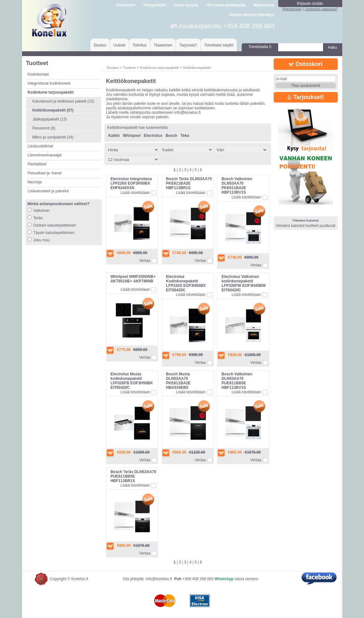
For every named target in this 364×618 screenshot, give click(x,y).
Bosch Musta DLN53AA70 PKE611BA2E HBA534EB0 (178, 381)
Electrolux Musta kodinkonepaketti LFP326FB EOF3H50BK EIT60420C (132, 381)
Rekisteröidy (292, 9)
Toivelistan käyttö (219, 45)
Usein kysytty (186, 5)
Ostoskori (306, 64)
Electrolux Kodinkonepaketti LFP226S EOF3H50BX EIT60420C (186, 283)
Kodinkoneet (38, 74)
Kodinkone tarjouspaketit (159, 68)
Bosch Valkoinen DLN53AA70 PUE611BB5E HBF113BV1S (237, 381)
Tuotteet (129, 68)
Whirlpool (132, 136)
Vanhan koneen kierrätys (251, 15)
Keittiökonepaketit (197, 68)
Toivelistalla (260, 47)
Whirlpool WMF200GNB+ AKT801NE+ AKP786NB (133, 279)
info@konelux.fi (159, 579)
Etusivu (100, 45)
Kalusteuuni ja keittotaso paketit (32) (63, 101)
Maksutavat (264, 5)
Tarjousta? (188, 45)
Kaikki (114, 136)
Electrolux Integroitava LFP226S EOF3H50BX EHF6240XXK (131, 183)
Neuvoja (35, 182)
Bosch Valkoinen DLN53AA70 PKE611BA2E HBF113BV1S (237, 186)
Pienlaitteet (37, 164)
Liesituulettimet (40, 146)
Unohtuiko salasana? (321, 9)
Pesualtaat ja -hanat (45, 173)
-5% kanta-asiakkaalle (226, 5)
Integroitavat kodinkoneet (49, 83)
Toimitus (140, 45)
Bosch (171, 136)
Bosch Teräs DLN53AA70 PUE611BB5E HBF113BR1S (133, 476)
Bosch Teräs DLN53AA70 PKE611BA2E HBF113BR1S (189, 183)
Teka (185, 136)
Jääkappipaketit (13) (50, 119)
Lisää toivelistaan (135, 193)
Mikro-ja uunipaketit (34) (53, 137)
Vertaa (145, 261)
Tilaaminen (163, 45)
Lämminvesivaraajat (45, 155)
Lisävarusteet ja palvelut (48, 191)
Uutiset (119, 45)
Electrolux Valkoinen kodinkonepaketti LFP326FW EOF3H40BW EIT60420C (244, 283)
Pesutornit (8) (44, 128)
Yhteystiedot (155, 5)
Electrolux (153, 136)
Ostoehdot (126, 5)
